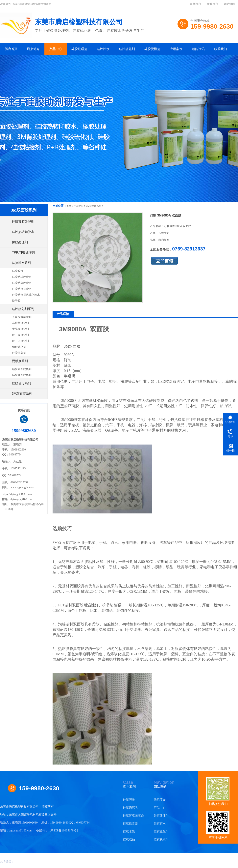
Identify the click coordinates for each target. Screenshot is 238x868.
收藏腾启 (195, 4)
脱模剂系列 (20, 361)
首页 (69, 206)
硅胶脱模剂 (152, 49)
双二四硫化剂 (20, 341)
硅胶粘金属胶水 (22, 289)
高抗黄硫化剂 (20, 323)
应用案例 (176, 49)
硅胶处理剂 (79, 49)
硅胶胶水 (103, 49)
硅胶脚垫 (129, 800)
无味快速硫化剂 (22, 317)
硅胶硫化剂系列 (23, 309)
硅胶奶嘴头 (130, 808)
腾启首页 (11, 49)
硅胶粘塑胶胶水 (22, 283)
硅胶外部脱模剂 (22, 375)
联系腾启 (212, 4)
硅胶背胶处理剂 (23, 222)
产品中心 (56, 49)
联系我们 (221, 49)
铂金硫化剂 (19, 347)
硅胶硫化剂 (127, 49)
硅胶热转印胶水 (23, 232)
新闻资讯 (198, 49)
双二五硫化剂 (20, 335)
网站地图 (229, 4)
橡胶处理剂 (20, 242)
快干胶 (16, 301)
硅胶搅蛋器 (130, 824)
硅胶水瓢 (129, 831)
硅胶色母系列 (21, 383)
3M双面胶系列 (24, 210)
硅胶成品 (129, 839)
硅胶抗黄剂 (19, 353)
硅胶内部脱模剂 (22, 369)
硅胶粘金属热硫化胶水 (26, 295)
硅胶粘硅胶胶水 (22, 277)
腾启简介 (33, 49)
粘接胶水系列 (21, 263)
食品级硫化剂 (20, 329)
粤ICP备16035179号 (64, 830)
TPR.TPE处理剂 (23, 253)
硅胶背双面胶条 (133, 816)
